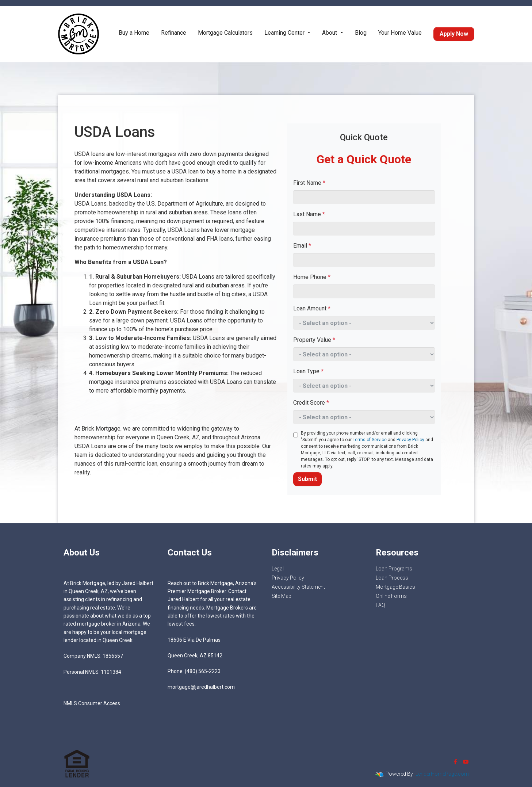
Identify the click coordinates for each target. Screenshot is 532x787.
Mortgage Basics (395, 587)
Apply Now (454, 34)
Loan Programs (394, 569)
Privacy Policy (410, 440)
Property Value (314, 340)
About (330, 33)
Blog (361, 33)
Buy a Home (134, 33)
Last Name (309, 214)
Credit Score (311, 403)
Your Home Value (400, 33)
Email (302, 246)
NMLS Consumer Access (92, 703)
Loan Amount (312, 308)
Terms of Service (370, 440)
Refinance (174, 33)
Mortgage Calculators (225, 33)
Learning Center (285, 33)
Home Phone (312, 277)
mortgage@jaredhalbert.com (201, 687)
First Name (309, 183)
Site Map (282, 596)
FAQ (380, 605)
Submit (307, 479)
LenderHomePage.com (442, 774)
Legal (278, 569)
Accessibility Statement (298, 587)
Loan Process (392, 578)
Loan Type (308, 371)
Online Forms (391, 596)
